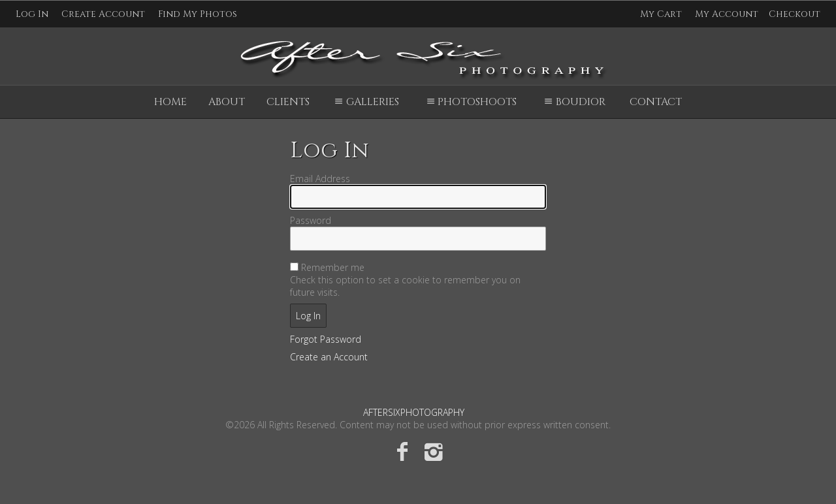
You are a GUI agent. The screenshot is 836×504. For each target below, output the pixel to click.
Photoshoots (470, 102)
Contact (656, 102)
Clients (288, 102)
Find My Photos (198, 14)
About (227, 102)
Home (170, 102)
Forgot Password (326, 339)
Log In (32, 14)
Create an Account (329, 357)
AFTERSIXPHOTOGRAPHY (414, 412)
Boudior (573, 102)
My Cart (662, 14)
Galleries (365, 102)
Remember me (333, 267)
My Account (727, 14)
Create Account (103, 14)
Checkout (795, 14)
